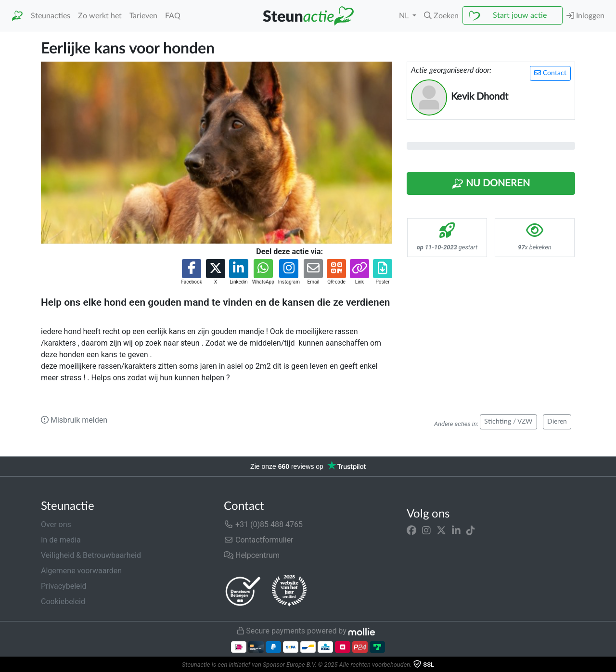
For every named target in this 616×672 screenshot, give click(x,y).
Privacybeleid (64, 586)
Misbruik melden (74, 420)
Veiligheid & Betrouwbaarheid (91, 555)
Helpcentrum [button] (252, 555)
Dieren (557, 422)
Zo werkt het (100, 16)
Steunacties (51, 16)
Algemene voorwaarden (81, 571)
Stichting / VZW (508, 422)
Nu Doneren (491, 184)
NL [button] (405, 16)
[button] (441, 16)
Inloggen (585, 16)
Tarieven (143, 16)
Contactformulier (259, 540)
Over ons (56, 524)
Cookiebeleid (63, 601)
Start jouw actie (520, 15)
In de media (61, 540)
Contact (550, 73)
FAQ (173, 16)
